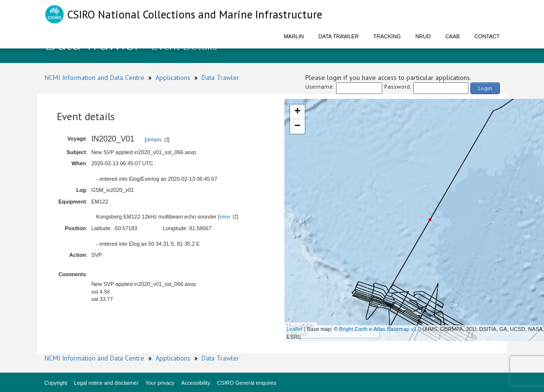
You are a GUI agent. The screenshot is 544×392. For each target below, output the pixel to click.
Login (485, 88)
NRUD (423, 36)
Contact (487, 36)
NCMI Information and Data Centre (94, 78)
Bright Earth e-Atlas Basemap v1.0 (380, 329)
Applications (173, 78)
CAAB (452, 36)
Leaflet (295, 329)
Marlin (294, 36)
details (154, 140)
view (225, 217)
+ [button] (297, 112)
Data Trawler (338, 36)
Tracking (387, 36)
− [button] (297, 126)
